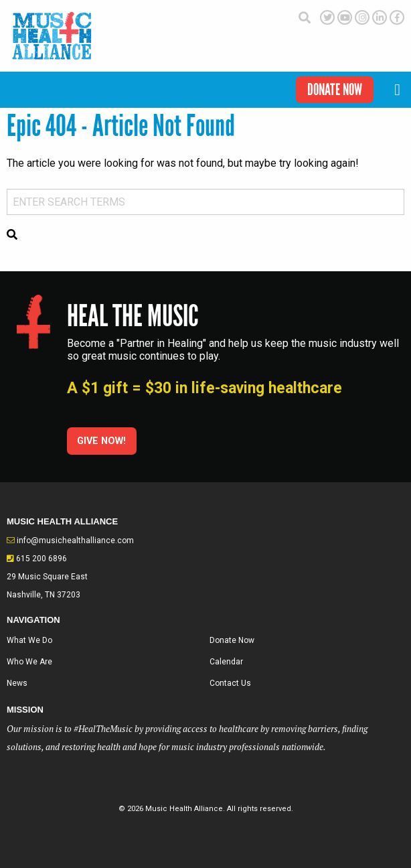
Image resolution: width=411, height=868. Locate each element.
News (17, 683)
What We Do (29, 640)
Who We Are (29, 662)
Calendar (226, 662)
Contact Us (230, 683)
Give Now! (101, 441)
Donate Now (335, 89)
